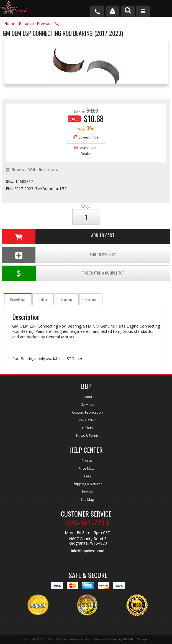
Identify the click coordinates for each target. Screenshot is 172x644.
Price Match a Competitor (63, 273)
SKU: (11, 181)
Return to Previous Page (41, 23)
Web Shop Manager (135, 639)
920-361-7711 (88, 523)
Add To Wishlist (59, 255)
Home (10, 23)
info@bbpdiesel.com (88, 551)
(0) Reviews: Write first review (32, 169)
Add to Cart (58, 237)
